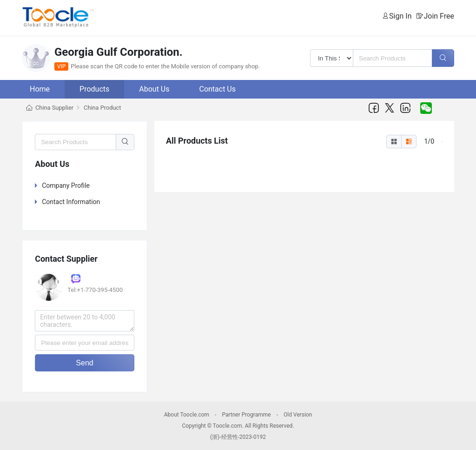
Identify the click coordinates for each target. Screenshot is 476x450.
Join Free (439, 16)
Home (40, 89)
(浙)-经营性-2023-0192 (238, 437)
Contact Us (217, 89)
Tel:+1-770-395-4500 (95, 290)
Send (84, 363)
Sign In (400, 16)
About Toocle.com (187, 415)
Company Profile (66, 185)
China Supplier (54, 108)
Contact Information (71, 202)
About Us (154, 89)
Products (94, 89)
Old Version (298, 415)
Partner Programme (246, 415)
